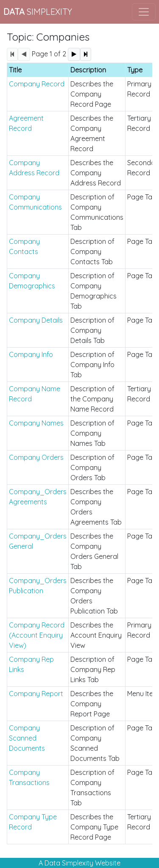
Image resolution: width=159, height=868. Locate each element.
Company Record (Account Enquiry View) (37, 635)
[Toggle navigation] (144, 12)
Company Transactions (29, 777)
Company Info (31, 354)
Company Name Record (35, 394)
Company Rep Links (31, 664)
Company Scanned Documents (27, 738)
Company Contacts (24, 246)
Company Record (37, 84)
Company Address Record (34, 168)
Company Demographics (32, 281)
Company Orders (36, 457)
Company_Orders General (38, 541)
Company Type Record (33, 822)
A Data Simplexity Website (79, 863)
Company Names (36, 423)
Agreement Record (26, 123)
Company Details (36, 320)
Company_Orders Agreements (38, 497)
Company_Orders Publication (38, 586)
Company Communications (35, 202)
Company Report (36, 694)
